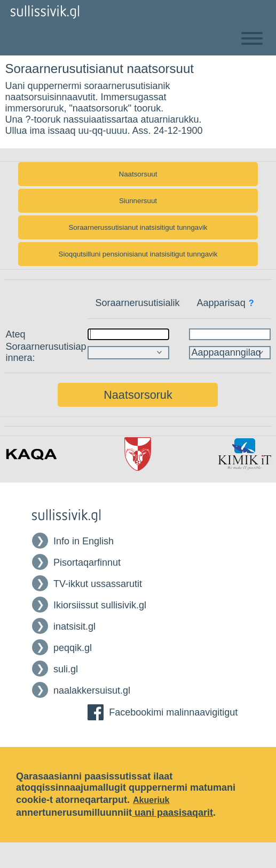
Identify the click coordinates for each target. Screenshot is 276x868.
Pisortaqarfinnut (87, 562)
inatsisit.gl (74, 626)
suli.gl (66, 669)
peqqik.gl (73, 648)
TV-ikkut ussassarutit (98, 584)
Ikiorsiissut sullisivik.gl (100, 605)
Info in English (84, 541)
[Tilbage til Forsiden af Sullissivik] (45, 12)
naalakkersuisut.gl (92, 690)
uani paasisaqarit (172, 813)
